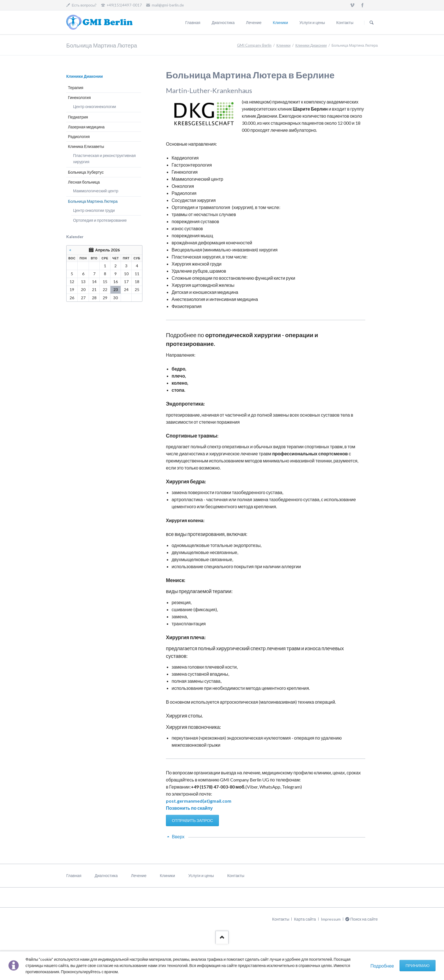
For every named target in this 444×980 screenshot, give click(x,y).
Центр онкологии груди (94, 210)
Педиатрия (78, 117)
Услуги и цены (312, 22)
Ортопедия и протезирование (100, 220)
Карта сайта (305, 919)
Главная (193, 22)
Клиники (281, 22)
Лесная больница (84, 182)
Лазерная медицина (86, 127)
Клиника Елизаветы (86, 146)
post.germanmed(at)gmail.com (199, 801)
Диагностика (223, 22)
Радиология (79, 136)
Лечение (254, 22)
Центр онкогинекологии (95, 106)
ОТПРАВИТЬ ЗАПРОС (192, 820)
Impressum (331, 919)
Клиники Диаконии (311, 45)
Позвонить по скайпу (189, 808)
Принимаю (418, 965)
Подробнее (382, 966)
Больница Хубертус (86, 172)
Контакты (345, 22)
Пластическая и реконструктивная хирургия (104, 159)
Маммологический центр (96, 191)
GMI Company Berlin (254, 45)
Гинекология (79, 97)
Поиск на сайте (372, 23)
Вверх (178, 836)
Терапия (76, 88)
